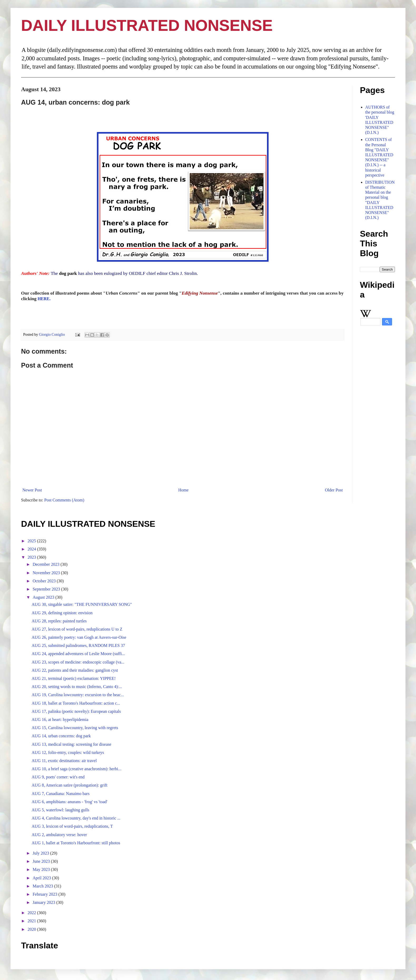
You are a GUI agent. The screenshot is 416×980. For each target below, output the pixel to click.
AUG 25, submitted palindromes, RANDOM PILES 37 (78, 645)
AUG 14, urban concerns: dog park (61, 736)
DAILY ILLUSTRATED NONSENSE (147, 25)
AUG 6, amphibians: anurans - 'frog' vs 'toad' (70, 802)
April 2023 (42, 878)
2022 (32, 913)
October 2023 (45, 581)
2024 (32, 549)
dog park (68, 273)
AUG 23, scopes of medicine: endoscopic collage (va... (78, 662)
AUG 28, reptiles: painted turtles (59, 621)
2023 (32, 557)
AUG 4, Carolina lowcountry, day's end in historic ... (76, 818)
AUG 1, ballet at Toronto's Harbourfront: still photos (76, 843)
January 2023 (44, 902)
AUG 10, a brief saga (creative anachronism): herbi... (76, 769)
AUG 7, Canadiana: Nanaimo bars (61, 794)
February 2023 (46, 894)
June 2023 (42, 861)
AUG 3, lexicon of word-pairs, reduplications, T (72, 826)
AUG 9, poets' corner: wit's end (58, 777)
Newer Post (32, 490)
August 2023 (44, 597)
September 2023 (47, 589)
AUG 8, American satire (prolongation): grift (70, 785)
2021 (32, 921)
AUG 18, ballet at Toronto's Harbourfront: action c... (76, 703)
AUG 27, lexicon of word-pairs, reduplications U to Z (77, 629)
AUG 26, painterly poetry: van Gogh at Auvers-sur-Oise (79, 637)
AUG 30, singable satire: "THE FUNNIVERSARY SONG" (82, 604)
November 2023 (47, 573)
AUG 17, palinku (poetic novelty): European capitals (76, 711)
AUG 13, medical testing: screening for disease (71, 744)
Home (183, 490)
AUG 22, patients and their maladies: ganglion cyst (75, 670)
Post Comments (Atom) (64, 500)
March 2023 (43, 886)
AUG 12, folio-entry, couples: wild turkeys (68, 752)
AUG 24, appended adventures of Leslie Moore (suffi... (78, 654)
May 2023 (42, 869)
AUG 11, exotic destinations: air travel (64, 761)
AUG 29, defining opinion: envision (62, 613)
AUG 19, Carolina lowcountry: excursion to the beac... (78, 695)
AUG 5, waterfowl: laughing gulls (60, 810)
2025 (32, 541)
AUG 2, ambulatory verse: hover (59, 835)
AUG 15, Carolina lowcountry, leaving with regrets (75, 728)
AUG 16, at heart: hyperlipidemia (60, 720)
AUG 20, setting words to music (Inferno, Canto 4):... (77, 687)
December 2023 (47, 564)
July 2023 (41, 853)
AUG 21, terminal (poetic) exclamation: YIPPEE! (74, 678)
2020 (32, 929)
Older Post (334, 490)
